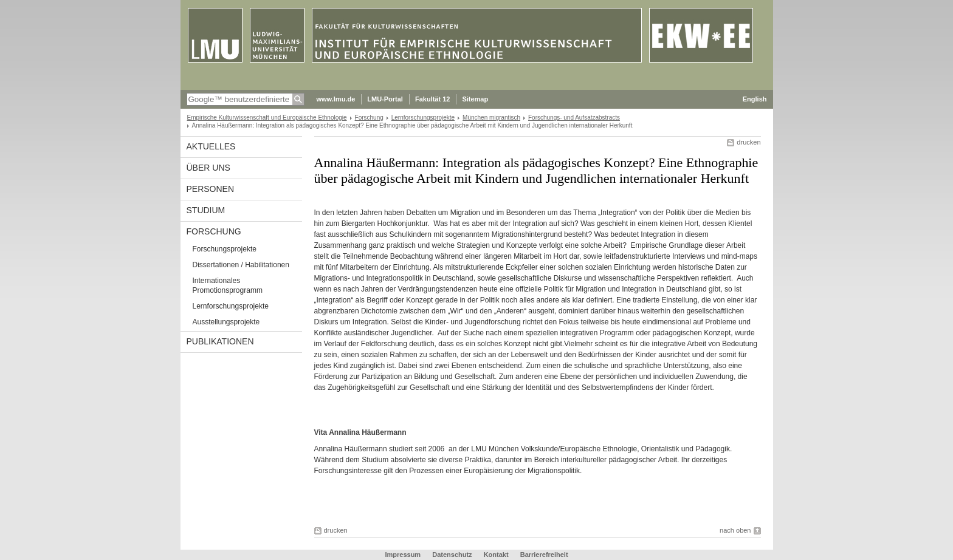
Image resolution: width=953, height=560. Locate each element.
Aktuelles (211, 146)
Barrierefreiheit (544, 555)
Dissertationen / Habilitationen (241, 265)
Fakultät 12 (432, 99)
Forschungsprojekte (225, 249)
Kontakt (496, 555)
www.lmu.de (336, 99)
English (755, 99)
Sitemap (475, 99)
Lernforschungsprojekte (423, 118)
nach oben (735, 530)
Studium (206, 210)
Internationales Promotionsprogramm (228, 285)
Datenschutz (452, 555)
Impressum (403, 555)
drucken (748, 142)
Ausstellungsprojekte (226, 322)
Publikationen (220, 341)
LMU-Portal (385, 99)
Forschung (369, 118)
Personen (211, 189)
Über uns (208, 168)
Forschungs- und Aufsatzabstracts (574, 118)
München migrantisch (491, 118)
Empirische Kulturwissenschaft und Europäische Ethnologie (267, 118)
